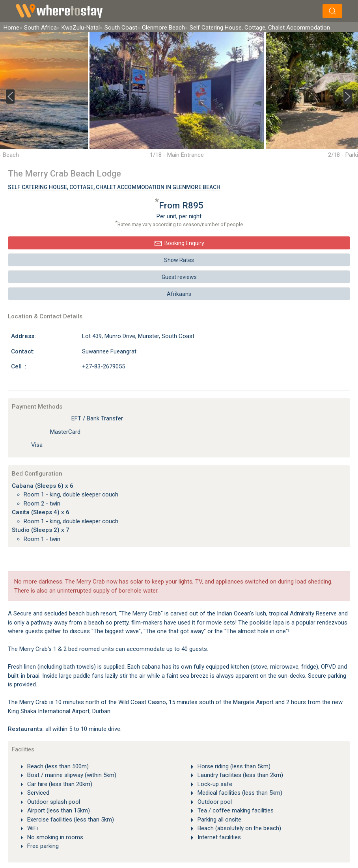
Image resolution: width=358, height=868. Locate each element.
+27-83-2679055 (103, 366)
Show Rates (179, 260)
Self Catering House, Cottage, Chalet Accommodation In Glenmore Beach (114, 187)
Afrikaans (179, 294)
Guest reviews (179, 277)
